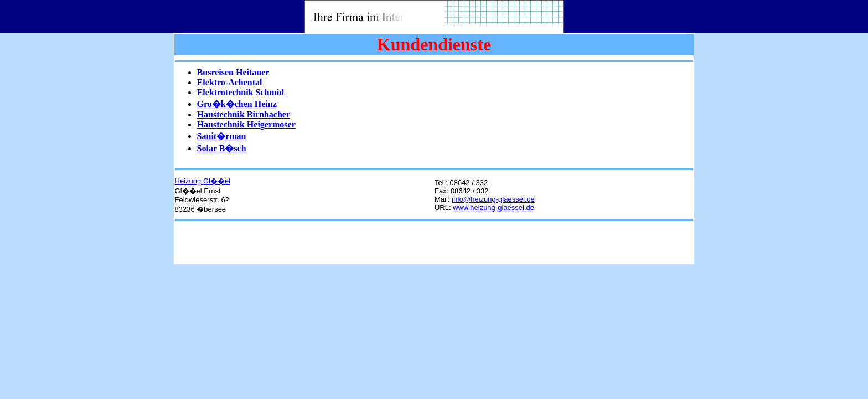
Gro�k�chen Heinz (237, 104)
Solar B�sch (222, 148)
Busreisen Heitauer (233, 72)
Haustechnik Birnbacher (244, 114)
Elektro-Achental (230, 82)
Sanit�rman (222, 136)
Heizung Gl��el (203, 181)
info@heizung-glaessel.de (493, 199)
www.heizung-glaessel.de (494, 208)
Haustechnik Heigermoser (246, 124)
